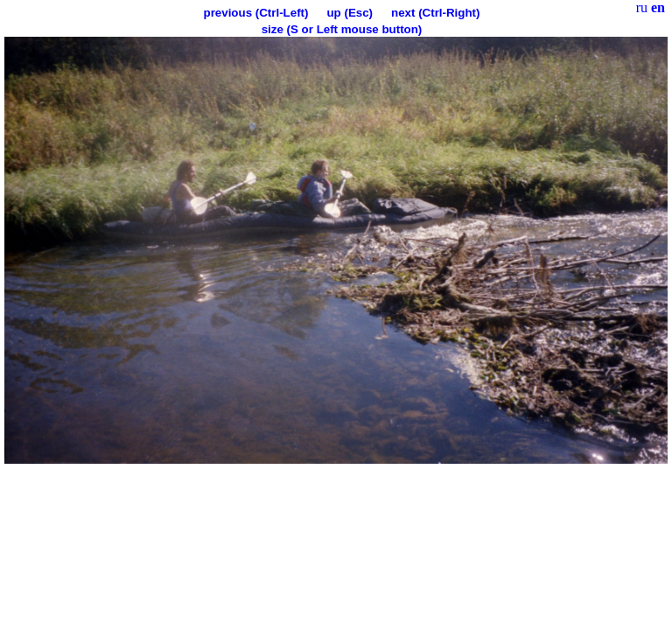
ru (642, 7)
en (658, 7)
